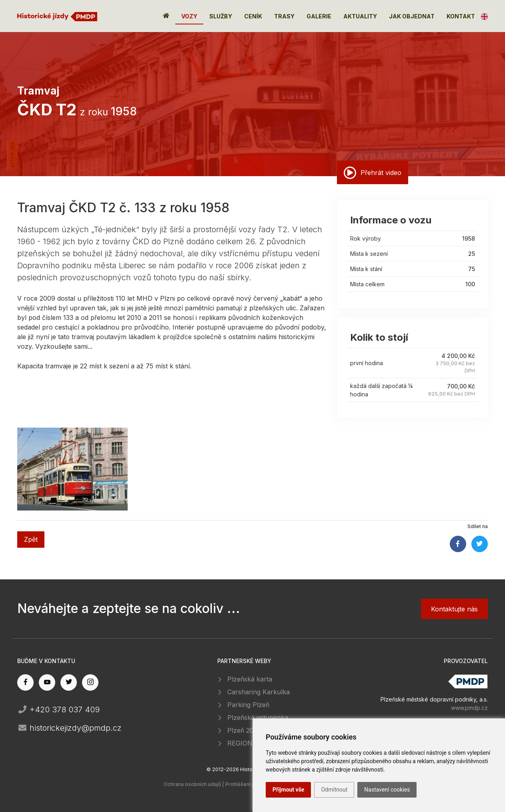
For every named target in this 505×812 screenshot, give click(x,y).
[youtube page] (47, 682)
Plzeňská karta (250, 679)
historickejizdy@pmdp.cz (69, 728)
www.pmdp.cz (469, 708)
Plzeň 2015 (244, 730)
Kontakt (461, 16)
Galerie (319, 16)
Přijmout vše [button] (288, 790)
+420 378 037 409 (58, 709)
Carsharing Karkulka (259, 692)
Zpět (31, 539)
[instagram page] (90, 682)
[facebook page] (25, 682)
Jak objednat (412, 16)
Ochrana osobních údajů (192, 784)
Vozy (189, 16)
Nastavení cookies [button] (387, 790)
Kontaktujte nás (454, 609)
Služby (221, 16)
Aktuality (360, 16)
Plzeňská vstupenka (258, 718)
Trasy (284, 16)
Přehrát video (373, 173)
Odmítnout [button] (334, 790)
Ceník (253, 16)
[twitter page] (69, 682)
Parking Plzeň (248, 705)
